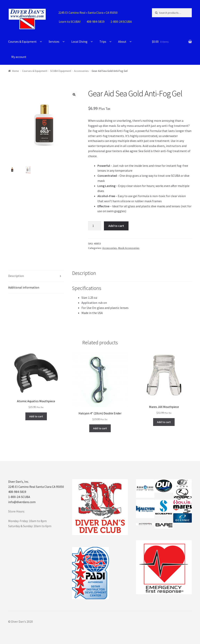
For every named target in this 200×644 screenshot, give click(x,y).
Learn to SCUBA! (70, 22)
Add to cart (116, 226)
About (122, 41)
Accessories (81, 71)
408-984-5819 (96, 22)
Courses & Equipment (22, 41)
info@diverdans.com (22, 502)
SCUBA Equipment (61, 71)
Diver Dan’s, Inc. (19, 482)
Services (54, 41)
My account (19, 57)
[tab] (36, 276)
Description (16, 276)
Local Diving (79, 41)
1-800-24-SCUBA (19, 497)
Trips (103, 41)
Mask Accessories (129, 248)
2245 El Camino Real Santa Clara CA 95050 (36, 487)
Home (16, 71)
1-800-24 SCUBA (121, 22)
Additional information (24, 287)
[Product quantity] (95, 226)
